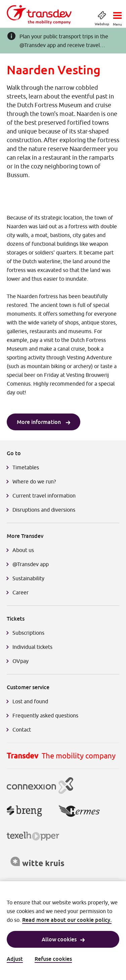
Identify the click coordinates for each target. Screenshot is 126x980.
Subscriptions (28, 633)
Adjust (15, 959)
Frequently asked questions (45, 715)
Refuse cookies (53, 959)
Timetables (26, 467)
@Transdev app (31, 564)
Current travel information (44, 496)
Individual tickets (32, 647)
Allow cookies (63, 939)
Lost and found (30, 701)
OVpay (20, 661)
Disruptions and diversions (44, 510)
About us (23, 550)
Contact (22, 730)
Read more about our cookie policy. (67, 920)
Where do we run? (35, 481)
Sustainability (28, 578)
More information (44, 422)
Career (20, 592)
